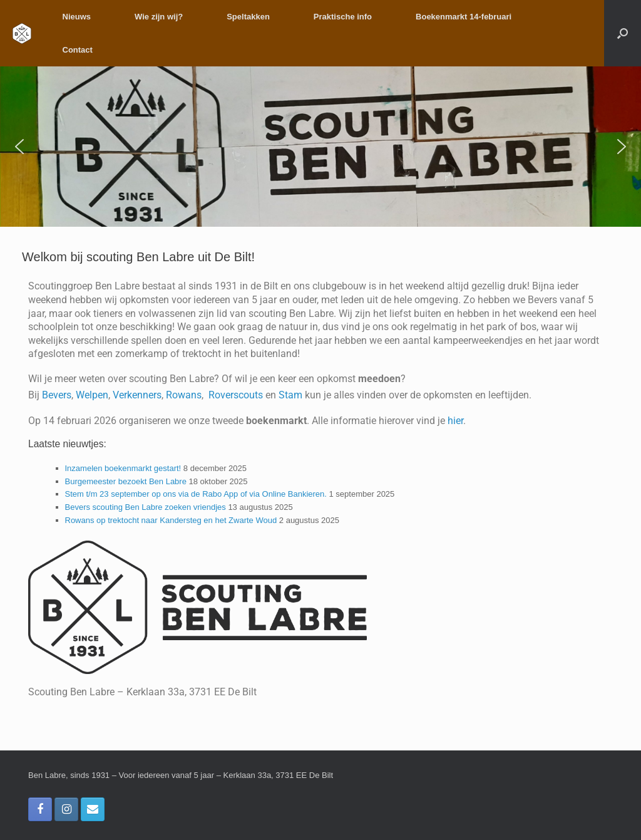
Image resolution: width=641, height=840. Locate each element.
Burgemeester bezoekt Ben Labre (126, 481)
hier (455, 421)
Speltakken (248, 17)
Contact (78, 50)
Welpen (92, 395)
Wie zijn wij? (159, 17)
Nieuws (77, 17)
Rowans (184, 395)
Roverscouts (236, 395)
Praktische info (343, 17)
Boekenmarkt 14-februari (464, 17)
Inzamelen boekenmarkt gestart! (123, 468)
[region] (320, 147)
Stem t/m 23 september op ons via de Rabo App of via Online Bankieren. (196, 494)
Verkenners (137, 395)
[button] (623, 33)
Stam (292, 395)
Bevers (57, 395)
